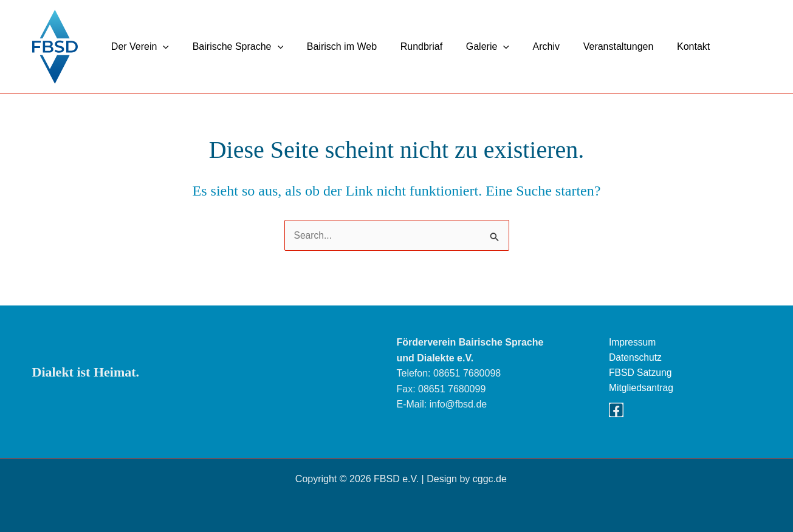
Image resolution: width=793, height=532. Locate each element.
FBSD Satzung (641, 373)
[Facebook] (616, 411)
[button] (161, 46)
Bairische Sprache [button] (232, 46)
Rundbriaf (407, 46)
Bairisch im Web (331, 46)
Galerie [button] (469, 46)
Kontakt (663, 46)
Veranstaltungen (592, 46)
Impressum (633, 342)
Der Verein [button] (138, 46)
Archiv (524, 46)
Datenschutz (636, 358)
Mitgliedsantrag (642, 389)
